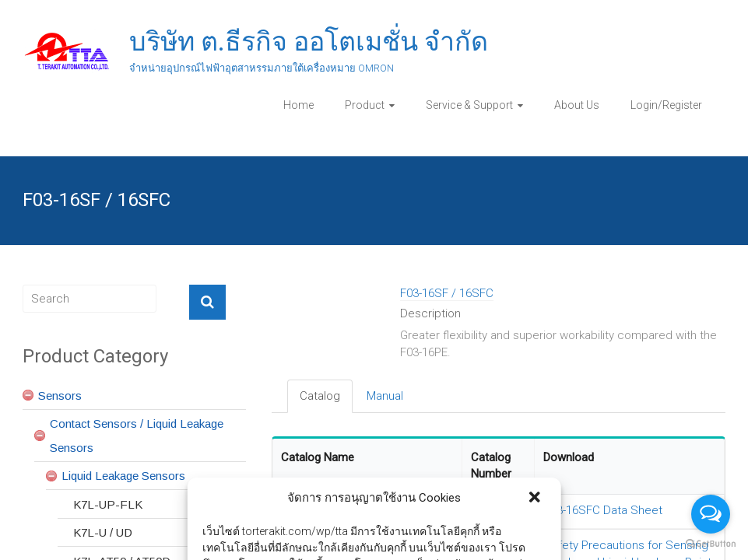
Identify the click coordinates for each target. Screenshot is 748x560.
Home (298, 105)
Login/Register (666, 105)
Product (365, 105)
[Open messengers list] (711, 514)
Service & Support (469, 105)
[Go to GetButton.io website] (711, 544)
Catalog (320, 396)
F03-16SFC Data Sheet (603, 510)
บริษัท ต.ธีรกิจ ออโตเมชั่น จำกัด (309, 41)
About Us (577, 105)
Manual (385, 396)
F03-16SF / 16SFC (447, 293)
